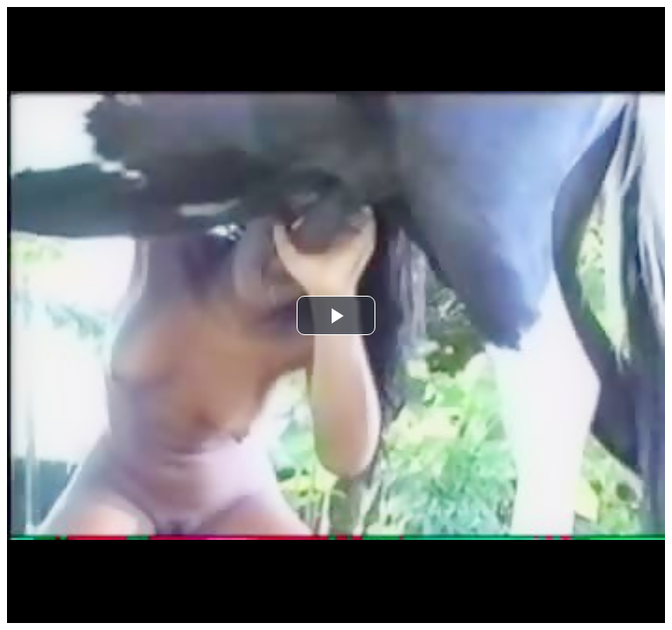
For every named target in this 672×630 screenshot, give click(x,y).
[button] (336, 315)
